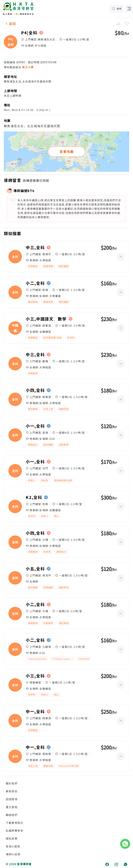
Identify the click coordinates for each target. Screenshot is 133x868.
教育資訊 (12, 791)
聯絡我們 (12, 815)
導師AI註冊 (13, 854)
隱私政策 (12, 838)
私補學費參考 (14, 831)
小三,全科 (35, 676)
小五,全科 (35, 569)
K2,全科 (34, 497)
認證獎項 (12, 799)
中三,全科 (35, 248)
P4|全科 (29, 33)
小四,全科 (35, 390)
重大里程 (12, 807)
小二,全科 (35, 283)
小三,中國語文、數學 (46, 319)
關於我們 (12, 783)
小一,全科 (35, 426)
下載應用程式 (14, 823)
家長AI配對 (13, 846)
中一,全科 (35, 712)
